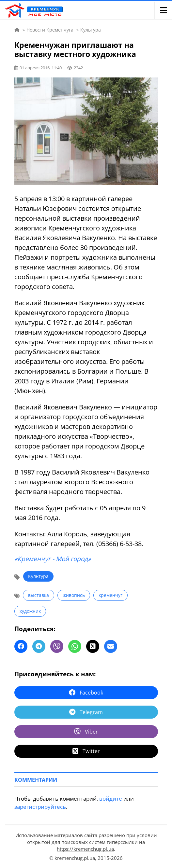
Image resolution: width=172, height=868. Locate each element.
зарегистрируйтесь (40, 807)
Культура (38, 576)
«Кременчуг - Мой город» (53, 559)
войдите (111, 799)
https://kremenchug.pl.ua (85, 849)
